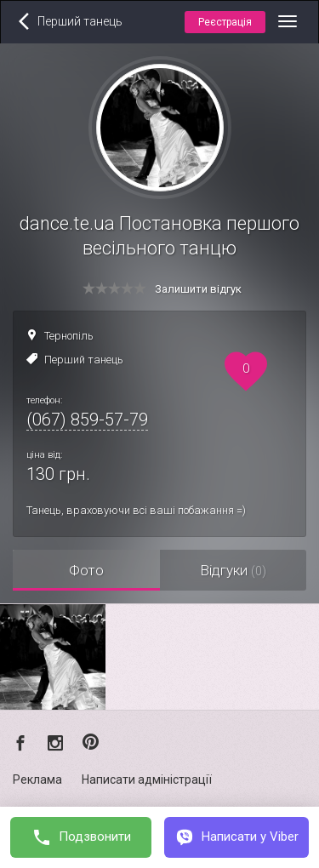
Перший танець (84, 360)
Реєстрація (225, 22)
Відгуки (233, 570)
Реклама (37, 779)
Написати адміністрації (147, 779)
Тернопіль (69, 336)
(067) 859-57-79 (87, 420)
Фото (86, 570)
